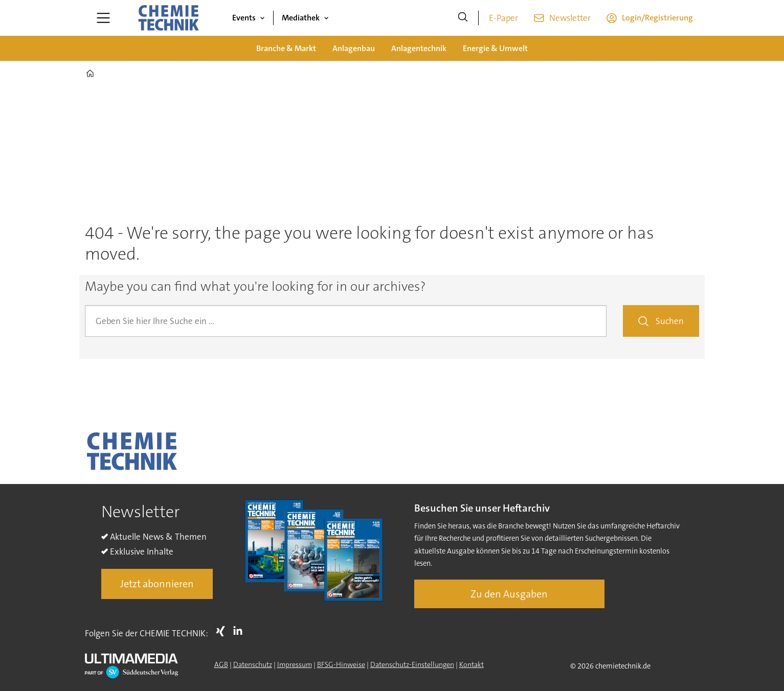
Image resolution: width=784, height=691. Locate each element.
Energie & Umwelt (495, 48)
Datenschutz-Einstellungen (412, 664)
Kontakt (472, 664)
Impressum (295, 664)
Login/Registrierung (657, 18)
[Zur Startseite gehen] (168, 18)
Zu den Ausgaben (509, 594)
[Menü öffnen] (103, 18)
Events (244, 18)
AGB (221, 664)
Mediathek (301, 18)
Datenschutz (253, 664)
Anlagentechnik (419, 48)
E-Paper (503, 18)
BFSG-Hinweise (341, 664)
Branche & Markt (286, 48)
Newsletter (570, 18)
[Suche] (463, 18)
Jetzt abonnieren (157, 584)
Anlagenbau (354, 48)
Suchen (670, 321)
